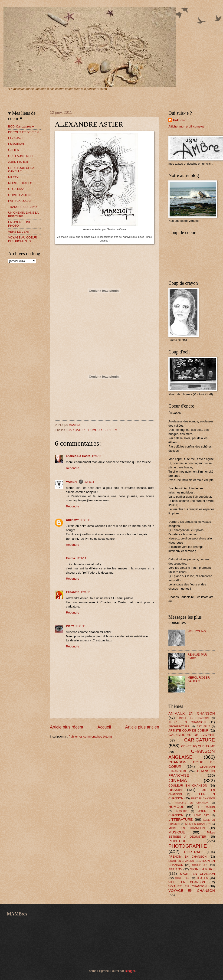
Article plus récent (67, 727)
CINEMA (178, 780)
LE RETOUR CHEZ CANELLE (21, 170)
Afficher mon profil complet (186, 126)
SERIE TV (110, 430)
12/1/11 (97, 456)
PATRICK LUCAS (20, 201)
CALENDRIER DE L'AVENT (192, 735)
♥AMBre (72, 482)
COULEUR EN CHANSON (188, 786)
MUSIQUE (177, 832)
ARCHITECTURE (179, 726)
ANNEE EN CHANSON (193, 718)
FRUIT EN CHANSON (203, 799)
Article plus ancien (142, 727)
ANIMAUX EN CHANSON (192, 713)
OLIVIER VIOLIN (19, 195)
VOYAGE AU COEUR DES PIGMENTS (23, 239)
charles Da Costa (78, 456)
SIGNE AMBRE (202, 869)
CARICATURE (77, 430)
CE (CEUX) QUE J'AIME (198, 746)
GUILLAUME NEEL (21, 156)
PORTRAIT (193, 852)
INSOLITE (182, 811)
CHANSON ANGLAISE (192, 754)
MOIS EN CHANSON (187, 828)
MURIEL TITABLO (20, 183)
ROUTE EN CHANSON (181, 861)
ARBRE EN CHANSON (187, 722)
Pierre (70, 626)
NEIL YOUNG (197, 631)
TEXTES (202, 878)
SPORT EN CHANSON (197, 874)
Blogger (130, 971)
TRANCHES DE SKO (22, 207)
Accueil (104, 727)
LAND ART (201, 815)
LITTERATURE (180, 819)
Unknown (73, 520)
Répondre (73, 468)
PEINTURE (177, 841)
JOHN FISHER (18, 162)
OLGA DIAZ (16, 189)
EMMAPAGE (17, 144)
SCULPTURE (200, 865)
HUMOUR (95, 430)
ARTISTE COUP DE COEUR (188, 730)
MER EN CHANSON (198, 824)
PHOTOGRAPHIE (188, 846)
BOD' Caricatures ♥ (21, 126)
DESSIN (175, 790)
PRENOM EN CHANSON (187, 857)
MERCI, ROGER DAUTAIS (199, 679)
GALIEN (14, 150)
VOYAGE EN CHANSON (192, 890)
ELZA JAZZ (16, 138)
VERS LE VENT (19, 232)
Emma (71, 558)
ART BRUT (203, 727)
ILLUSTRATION (205, 807)
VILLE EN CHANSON (187, 882)
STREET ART (183, 878)
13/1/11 (81, 626)
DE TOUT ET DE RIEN (23, 132)
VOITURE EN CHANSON (188, 886)
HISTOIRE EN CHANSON (192, 803)
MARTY (13, 177)
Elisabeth (73, 592)
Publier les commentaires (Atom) (90, 737)
